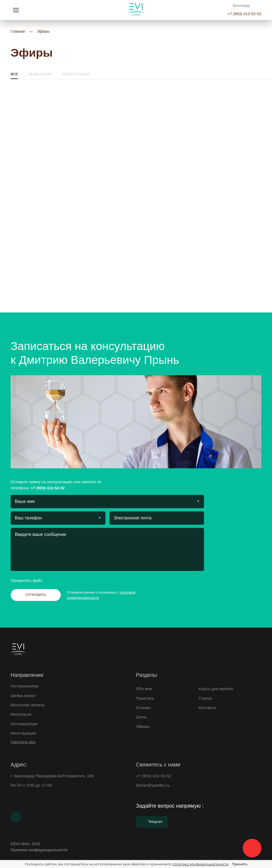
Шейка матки (23, 696)
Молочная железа (28, 705)
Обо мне (144, 689)
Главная (18, 31)
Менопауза (21, 714)
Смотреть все (23, 742)
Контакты (208, 708)
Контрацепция (24, 724)
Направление (27, 675)
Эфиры (43, 31)
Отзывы (143, 708)
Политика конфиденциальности (39, 850)
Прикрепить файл (31, 581)
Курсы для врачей (216, 689)
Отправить (36, 595)
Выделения (40, 74)
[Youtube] (16, 817)
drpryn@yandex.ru (153, 785)
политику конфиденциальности (200, 864)
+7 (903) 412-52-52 (244, 14)
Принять (240, 864)
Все (14, 74)
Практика (145, 698)
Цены (141, 717)
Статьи (205, 698)
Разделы (146, 675)
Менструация (76, 74)
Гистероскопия (25, 686)
